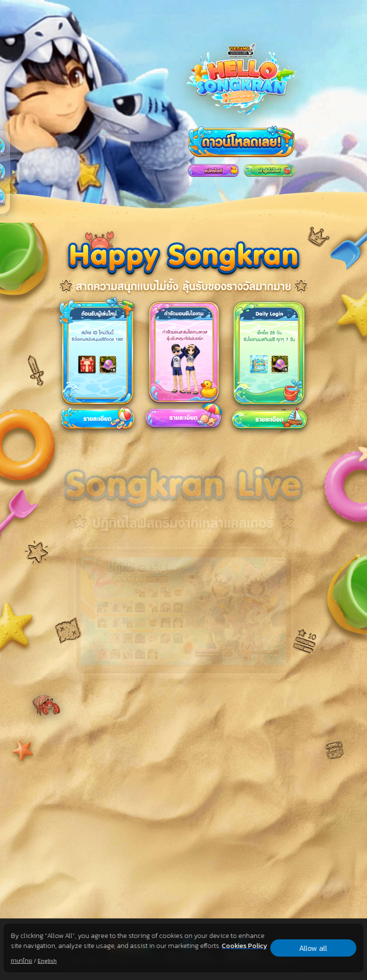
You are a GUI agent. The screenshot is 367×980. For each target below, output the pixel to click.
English (47, 961)
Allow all (313, 948)
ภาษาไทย (22, 961)
